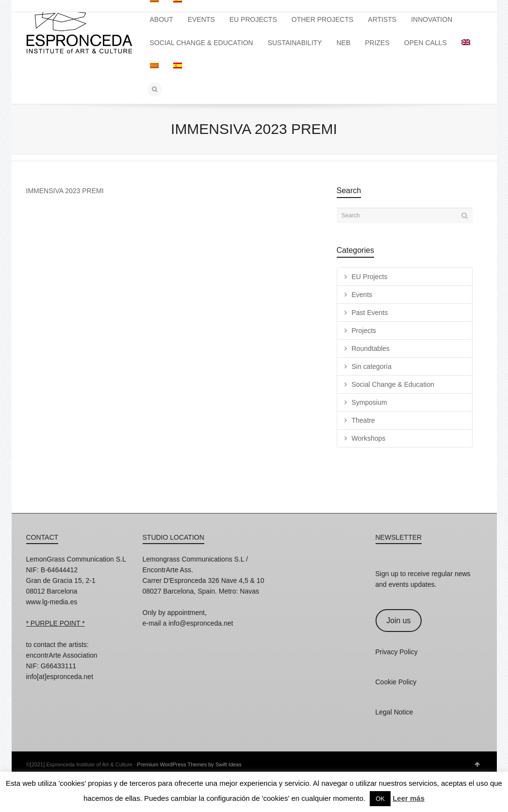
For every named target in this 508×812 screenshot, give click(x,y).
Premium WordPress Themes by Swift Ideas (189, 764)
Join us (398, 621)
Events (362, 295)
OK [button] (380, 799)
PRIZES (377, 43)
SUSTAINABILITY (295, 43)
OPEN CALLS (426, 43)
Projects (364, 331)
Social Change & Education (393, 384)
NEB (343, 43)
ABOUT (162, 19)
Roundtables (371, 348)
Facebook (55, 690)
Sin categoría (372, 366)
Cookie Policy (396, 682)
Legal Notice (394, 712)
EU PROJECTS (253, 19)
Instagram (34, 690)
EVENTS (201, 19)
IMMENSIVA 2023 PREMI (65, 191)
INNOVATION (432, 19)
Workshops (369, 438)
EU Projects (370, 277)
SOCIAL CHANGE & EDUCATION (202, 43)
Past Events (370, 313)
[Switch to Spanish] (178, 66)
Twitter (77, 690)
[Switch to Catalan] (154, 66)
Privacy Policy (397, 652)
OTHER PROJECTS (323, 19)
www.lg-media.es (52, 602)
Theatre (363, 420)
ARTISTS (382, 19)
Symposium (369, 402)
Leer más (409, 798)
